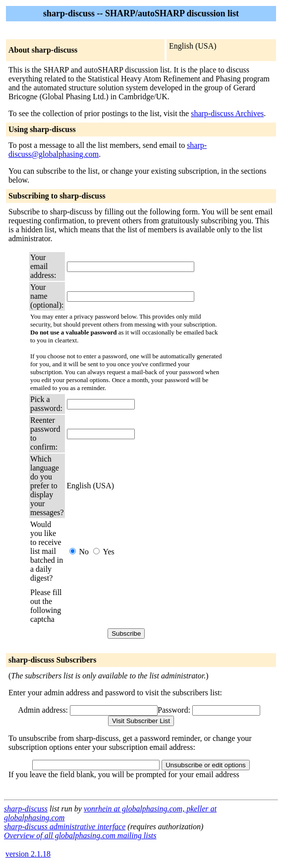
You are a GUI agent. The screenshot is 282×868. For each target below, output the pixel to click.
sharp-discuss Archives (227, 113)
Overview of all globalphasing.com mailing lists (80, 835)
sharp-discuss (26, 809)
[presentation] (142, 606)
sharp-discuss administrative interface (65, 827)
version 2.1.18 (28, 854)
